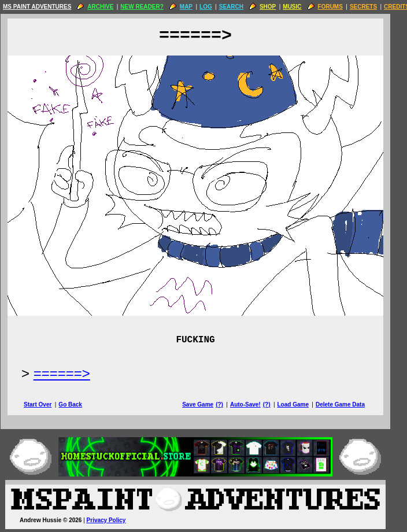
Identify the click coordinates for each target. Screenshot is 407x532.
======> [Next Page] (70, 373)
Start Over (46, 404)
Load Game (301, 404)
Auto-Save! (254, 404)
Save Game (206, 404)
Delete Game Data (348, 404)
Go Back (78, 404)
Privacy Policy (114, 520)
